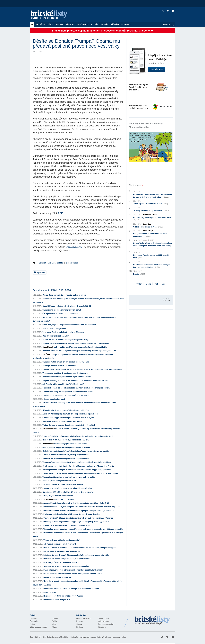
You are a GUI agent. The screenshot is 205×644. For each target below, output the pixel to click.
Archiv (60, 25)
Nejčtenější (135, 185)
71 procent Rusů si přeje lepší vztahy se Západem (63, 332)
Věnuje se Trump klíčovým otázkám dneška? (62, 540)
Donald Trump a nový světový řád (57, 577)
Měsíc (148, 284)
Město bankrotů (50, 592)
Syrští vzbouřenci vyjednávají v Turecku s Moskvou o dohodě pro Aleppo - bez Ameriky (79, 466)
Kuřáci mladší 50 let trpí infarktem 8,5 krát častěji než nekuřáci (68, 492)
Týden (139, 284)
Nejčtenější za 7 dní (88, 25)
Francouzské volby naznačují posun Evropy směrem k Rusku (68, 392)
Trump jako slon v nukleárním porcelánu (59, 366)
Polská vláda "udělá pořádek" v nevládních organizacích (67, 525)
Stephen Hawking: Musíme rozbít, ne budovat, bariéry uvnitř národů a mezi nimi (75, 381)
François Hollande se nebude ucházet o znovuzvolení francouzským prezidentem (76, 388)
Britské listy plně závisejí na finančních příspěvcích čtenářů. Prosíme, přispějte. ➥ (102, 31)
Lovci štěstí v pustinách (64, 499)
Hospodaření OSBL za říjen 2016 (57, 600)
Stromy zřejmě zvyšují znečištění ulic (58, 496)
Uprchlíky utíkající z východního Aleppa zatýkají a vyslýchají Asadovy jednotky (76, 522)
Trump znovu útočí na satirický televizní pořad (62, 310)
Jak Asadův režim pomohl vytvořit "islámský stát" (63, 384)
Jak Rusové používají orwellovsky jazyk (60, 544)
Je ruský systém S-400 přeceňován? (151, 211)
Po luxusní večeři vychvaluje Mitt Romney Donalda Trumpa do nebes (72, 514)
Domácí (55, 618)
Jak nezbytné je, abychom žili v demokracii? (62, 551)
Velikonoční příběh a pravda (148, 227)
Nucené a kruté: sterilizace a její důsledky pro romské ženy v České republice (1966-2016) (79, 351)
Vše (164, 284)
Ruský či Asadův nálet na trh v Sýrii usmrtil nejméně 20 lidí (67, 306)
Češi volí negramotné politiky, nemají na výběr (152, 219)
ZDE (60, 213)
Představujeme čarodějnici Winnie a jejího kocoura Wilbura (67, 377)
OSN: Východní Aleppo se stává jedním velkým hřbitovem (66, 447)
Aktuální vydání (45, 25)
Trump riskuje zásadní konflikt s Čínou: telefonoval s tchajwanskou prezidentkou (76, 343)
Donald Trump (72, 263)
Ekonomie (34, 621)
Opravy (79, 624)
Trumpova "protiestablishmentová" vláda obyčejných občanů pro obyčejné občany (77, 462)
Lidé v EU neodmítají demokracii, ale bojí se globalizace (65, 455)
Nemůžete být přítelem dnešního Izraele (71, 444)
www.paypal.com (75, 247)
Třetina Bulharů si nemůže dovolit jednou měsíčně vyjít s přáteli (69, 425)
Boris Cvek (147, 224)
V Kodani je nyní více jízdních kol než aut (59, 481)
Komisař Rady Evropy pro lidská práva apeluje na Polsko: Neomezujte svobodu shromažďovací (82, 369)
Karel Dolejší (148, 231)
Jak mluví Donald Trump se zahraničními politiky (63, 484)
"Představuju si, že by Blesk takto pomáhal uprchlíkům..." (67, 566)
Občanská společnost (38, 627)
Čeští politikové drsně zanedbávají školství (60, 314)
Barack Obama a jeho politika (51, 263)
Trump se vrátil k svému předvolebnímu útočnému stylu (66, 362)
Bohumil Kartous (150, 215)
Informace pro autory (106, 624)
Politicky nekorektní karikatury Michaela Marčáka (146, 125)
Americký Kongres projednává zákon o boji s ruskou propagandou (70, 414)
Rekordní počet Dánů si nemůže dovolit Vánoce (63, 596)
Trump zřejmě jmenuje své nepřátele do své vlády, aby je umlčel (69, 477)
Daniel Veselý (48, 347)
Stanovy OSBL (104, 618)
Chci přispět (156, 69)
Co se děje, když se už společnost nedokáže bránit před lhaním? (69, 325)
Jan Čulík (46, 355)
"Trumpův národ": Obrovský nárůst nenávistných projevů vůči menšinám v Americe (78, 518)
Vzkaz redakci (104, 621)
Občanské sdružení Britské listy (58, 637)
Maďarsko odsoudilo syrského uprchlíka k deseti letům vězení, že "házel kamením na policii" (82, 507)
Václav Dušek (48, 499)
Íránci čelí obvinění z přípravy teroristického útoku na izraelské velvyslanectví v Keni (77, 436)
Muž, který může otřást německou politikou (61, 563)
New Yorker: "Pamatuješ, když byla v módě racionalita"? (66, 440)
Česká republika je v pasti (54, 399)
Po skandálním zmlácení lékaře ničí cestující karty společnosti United (152, 266)
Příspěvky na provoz (121, 25)
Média (54, 624)
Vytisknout (40, 272)
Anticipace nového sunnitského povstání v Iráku (62, 421)
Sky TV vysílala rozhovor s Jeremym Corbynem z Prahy (65, 340)
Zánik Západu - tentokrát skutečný (151, 204)
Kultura (33, 624)
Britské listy (52, 15)
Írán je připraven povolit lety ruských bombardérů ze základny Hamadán (73, 570)
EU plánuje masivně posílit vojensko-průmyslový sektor (66, 395)
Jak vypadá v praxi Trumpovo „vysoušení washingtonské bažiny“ (81, 347)
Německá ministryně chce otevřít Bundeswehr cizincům (65, 410)
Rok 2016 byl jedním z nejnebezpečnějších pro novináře (66, 559)
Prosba (139, 274)
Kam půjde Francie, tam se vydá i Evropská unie (151, 257)
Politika (55, 621)
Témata (70, 25)
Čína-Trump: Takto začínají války (56, 336)
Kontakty (80, 621)
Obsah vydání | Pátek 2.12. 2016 (52, 290)
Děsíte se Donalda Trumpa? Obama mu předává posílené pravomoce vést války (76, 555)
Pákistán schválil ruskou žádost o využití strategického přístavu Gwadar (73, 574)
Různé (54, 627)
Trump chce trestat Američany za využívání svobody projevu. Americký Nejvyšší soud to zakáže (83, 529)
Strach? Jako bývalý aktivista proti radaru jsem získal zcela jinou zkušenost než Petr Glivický (153, 246)
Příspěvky (102, 627)
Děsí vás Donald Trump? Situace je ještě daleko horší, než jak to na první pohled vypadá (80, 548)
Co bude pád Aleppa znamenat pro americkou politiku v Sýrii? (68, 418)
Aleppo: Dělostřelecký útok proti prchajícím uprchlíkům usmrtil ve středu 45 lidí (76, 503)
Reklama (80, 627)
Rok (157, 284)
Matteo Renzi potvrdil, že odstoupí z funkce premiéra (64, 295)
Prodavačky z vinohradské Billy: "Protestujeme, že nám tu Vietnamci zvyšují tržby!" (153, 196)
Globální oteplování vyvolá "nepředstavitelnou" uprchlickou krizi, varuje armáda (76, 451)
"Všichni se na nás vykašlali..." (55, 329)
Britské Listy (152, 621)
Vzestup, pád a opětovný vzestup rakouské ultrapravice (65, 373)
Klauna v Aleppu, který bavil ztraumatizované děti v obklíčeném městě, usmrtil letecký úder (80, 473)
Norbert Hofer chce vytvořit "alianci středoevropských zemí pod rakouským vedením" (79, 511)
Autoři (104, 25)
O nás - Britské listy (84, 618)
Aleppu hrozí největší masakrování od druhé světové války (68, 488)
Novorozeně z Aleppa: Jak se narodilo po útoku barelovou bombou (71, 589)
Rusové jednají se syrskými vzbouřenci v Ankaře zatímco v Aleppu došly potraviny (77, 470)
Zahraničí (34, 618)
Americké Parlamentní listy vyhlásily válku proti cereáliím (66, 458)
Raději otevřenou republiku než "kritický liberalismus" (150, 235)
